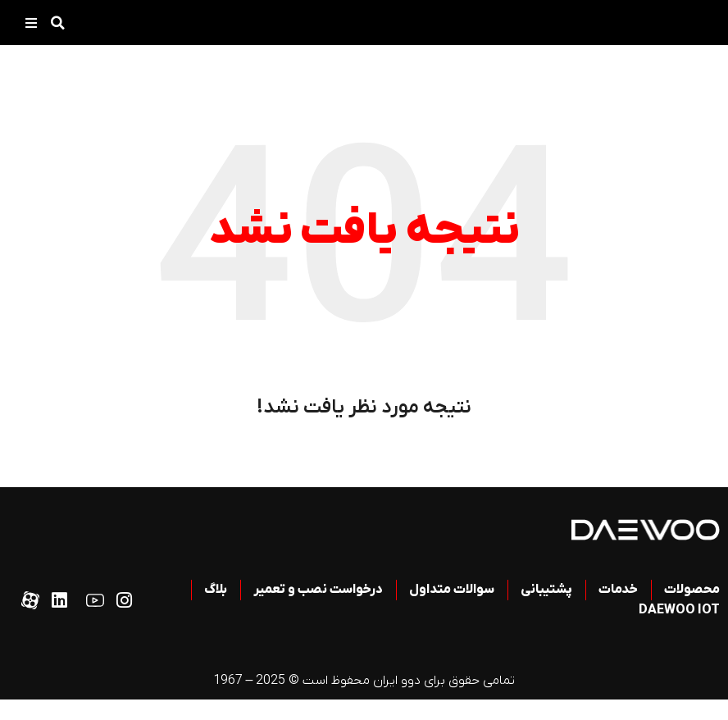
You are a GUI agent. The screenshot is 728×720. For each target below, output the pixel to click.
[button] (57, 23)
